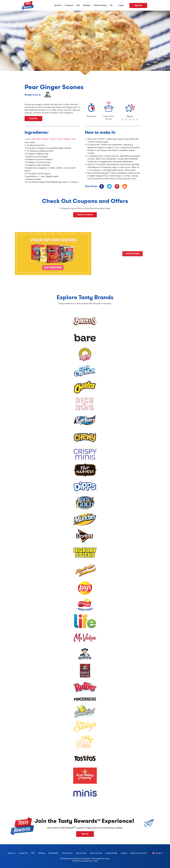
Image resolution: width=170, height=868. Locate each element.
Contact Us (23, 853)
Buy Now (33, 118)
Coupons (69, 5)
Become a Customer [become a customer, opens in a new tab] (138, 853)
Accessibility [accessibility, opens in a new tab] (52, 853)
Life (78, 5)
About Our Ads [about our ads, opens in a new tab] (95, 853)
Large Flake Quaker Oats (42, 139)
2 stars (126, 120)
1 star (123, 120)
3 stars (130, 120)
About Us (12, 853)
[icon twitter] (109, 186)
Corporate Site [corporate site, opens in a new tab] (110, 853)
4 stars (134, 120)
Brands (58, 5)
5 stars (137, 120)
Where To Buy (100, 5)
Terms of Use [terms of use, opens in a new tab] (80, 853)
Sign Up (138, 5)
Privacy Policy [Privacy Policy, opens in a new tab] (66, 853)
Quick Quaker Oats (66, 139)
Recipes (87, 5)
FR (111, 5)
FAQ (33, 853)
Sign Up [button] (85, 834)
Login (121, 5)
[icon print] (125, 186)
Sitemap (42, 853)
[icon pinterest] (117, 186)
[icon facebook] (102, 186)
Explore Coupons (85, 215)
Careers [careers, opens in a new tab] (123, 853)
